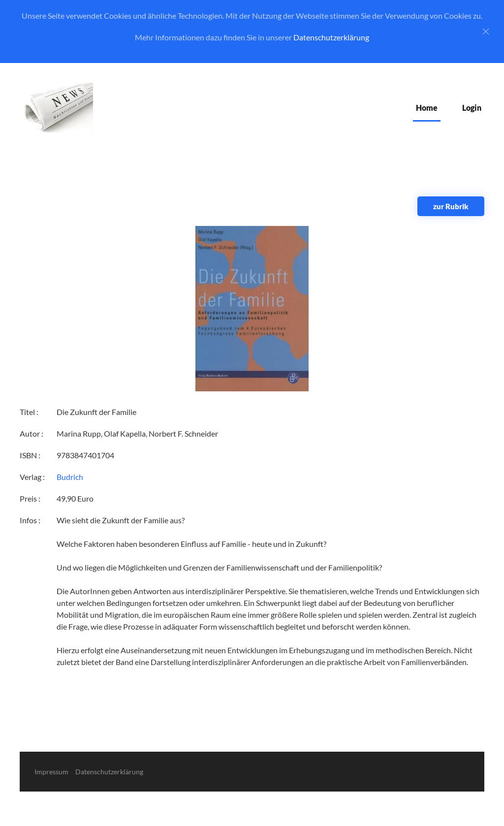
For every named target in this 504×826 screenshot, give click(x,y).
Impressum (51, 772)
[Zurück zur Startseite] (56, 108)
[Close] (486, 32)
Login (472, 108)
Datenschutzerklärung (331, 37)
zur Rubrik (451, 206)
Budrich (70, 477)
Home (427, 108)
